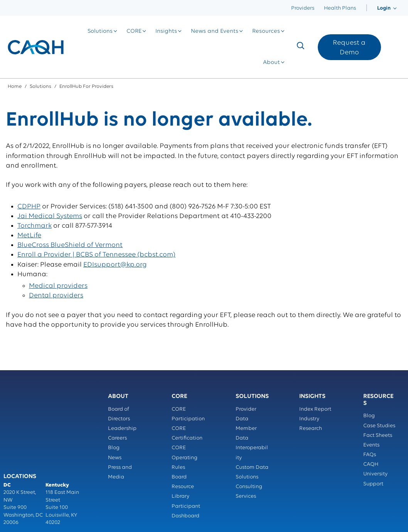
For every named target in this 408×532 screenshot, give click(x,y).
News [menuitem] (115, 458)
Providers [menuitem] (303, 8)
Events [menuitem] (371, 445)
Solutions (100, 31)
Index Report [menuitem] (315, 409)
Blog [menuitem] (114, 448)
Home (15, 86)
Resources (266, 31)
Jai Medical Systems (50, 216)
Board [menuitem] (179, 477)
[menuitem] (367, 8)
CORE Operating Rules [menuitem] (185, 457)
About (271, 63)
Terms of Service (62, 489)
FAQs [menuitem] (370, 455)
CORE (134, 31)
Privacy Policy (21, 489)
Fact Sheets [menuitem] (378, 436)
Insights (166, 31)
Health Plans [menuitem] (340, 8)
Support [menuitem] (373, 484)
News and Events (215, 31)
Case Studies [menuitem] (379, 426)
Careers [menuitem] (117, 438)
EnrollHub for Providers (86, 86)
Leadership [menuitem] (122, 429)
